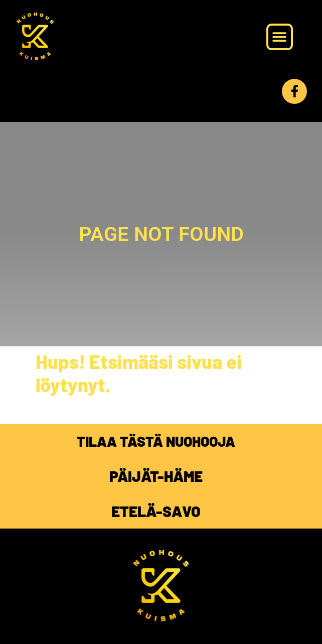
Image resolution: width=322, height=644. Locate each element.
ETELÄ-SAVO (156, 511)
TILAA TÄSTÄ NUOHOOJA (156, 441)
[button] (280, 37)
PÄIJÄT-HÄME (156, 476)
